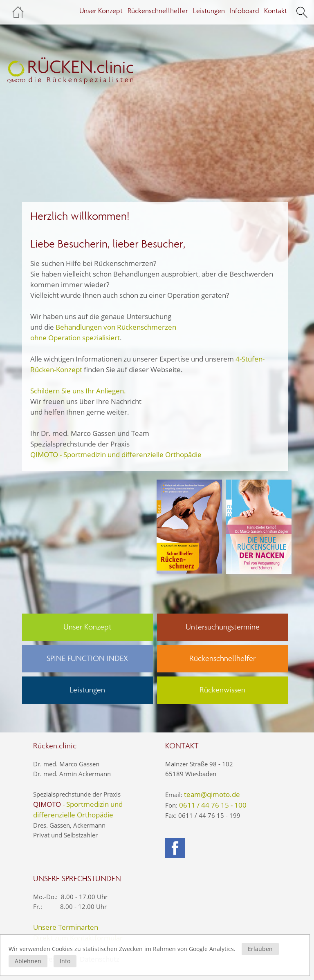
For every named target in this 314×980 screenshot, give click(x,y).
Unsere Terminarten (66, 927)
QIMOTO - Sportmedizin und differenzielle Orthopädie (116, 454)
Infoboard (244, 11)
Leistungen (209, 11)
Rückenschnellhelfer (158, 11)
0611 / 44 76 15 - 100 (213, 805)
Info (65, 961)
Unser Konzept (101, 11)
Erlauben (260, 949)
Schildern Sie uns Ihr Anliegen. (78, 391)
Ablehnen (28, 961)
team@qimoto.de (212, 794)
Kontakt (276, 11)
